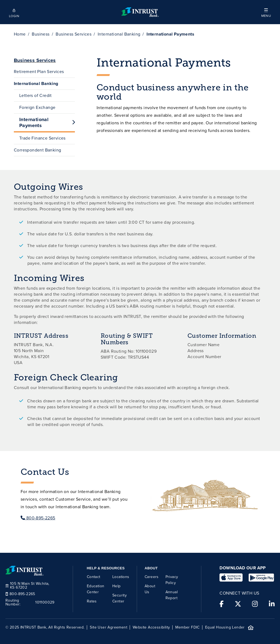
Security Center (120, 598)
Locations (121, 577)
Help (117, 586)
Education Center (96, 589)
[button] (266, 12)
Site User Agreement (109, 627)
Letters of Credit (36, 95)
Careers (152, 577)
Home (20, 34)
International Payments (47, 122)
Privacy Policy (172, 580)
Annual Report (172, 595)
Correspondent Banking (37, 150)
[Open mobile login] (14, 12)
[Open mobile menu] (266, 12)
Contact (94, 577)
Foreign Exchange (37, 107)
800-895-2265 (38, 518)
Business (41, 34)
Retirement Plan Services (39, 72)
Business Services (74, 34)
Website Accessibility (151, 627)
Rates (92, 601)
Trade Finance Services (42, 138)
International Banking (119, 34)
